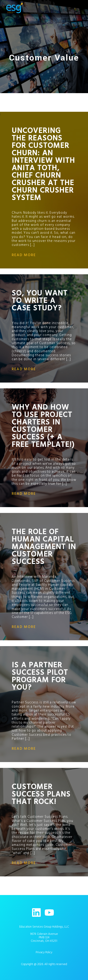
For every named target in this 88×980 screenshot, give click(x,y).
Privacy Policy (44, 952)
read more (24, 255)
